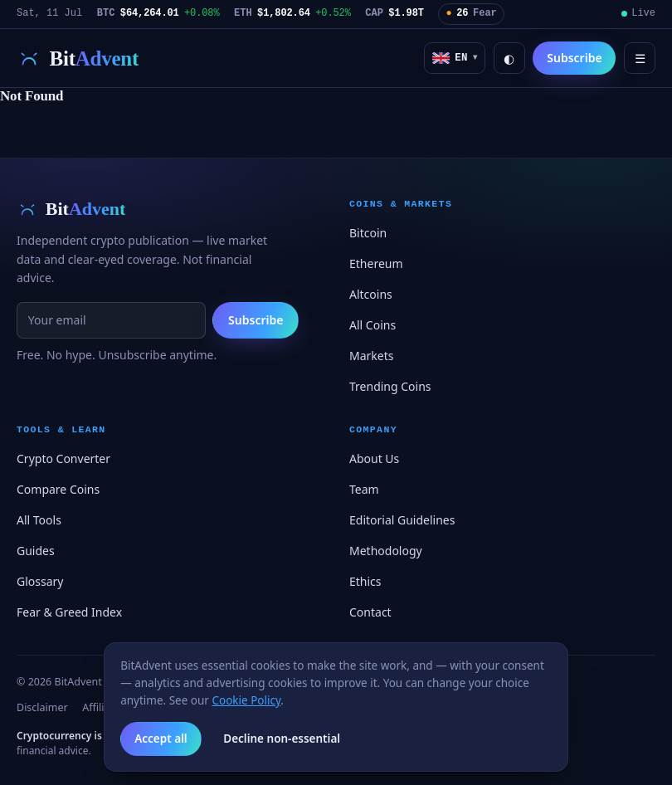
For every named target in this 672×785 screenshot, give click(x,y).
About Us (374, 458)
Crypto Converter (63, 458)
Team (364, 489)
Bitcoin (368, 233)
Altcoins (371, 294)
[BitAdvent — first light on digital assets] (78, 58)
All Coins (373, 325)
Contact (370, 612)
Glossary (40, 581)
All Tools (39, 520)
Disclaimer (42, 707)
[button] (454, 58)
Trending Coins (390, 386)
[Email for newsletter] (111, 320)
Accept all (161, 739)
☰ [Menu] (640, 58)
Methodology (386, 551)
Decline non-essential (282, 739)
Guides (36, 551)
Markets (371, 356)
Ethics (365, 581)
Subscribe (574, 58)
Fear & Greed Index (69, 612)
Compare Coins (58, 489)
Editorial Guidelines (402, 520)
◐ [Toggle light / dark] (509, 58)
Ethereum (376, 263)
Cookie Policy (246, 700)
